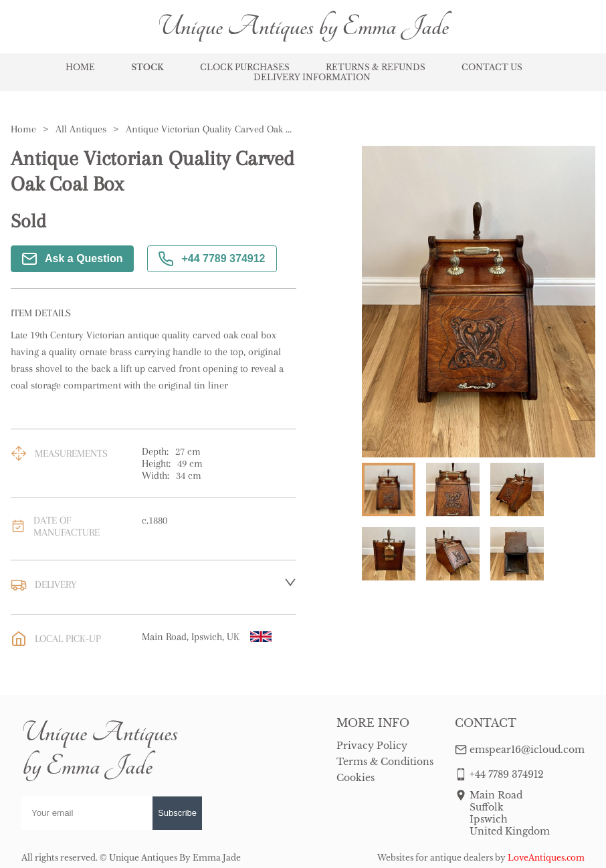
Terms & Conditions (385, 762)
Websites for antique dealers (435, 858)
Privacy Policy (372, 746)
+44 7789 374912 (212, 259)
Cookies (356, 778)
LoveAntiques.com (546, 858)
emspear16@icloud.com (527, 750)
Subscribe (177, 813)
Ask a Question (72, 259)
